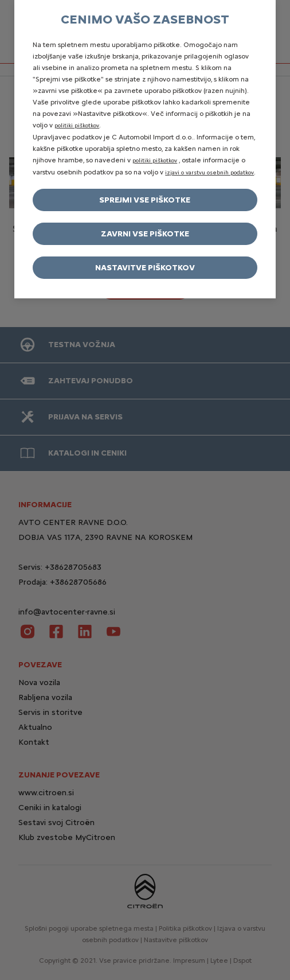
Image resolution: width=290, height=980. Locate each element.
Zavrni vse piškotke (145, 234)
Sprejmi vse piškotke (145, 200)
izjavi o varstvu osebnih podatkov (209, 172)
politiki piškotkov (77, 125)
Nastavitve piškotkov (145, 268)
